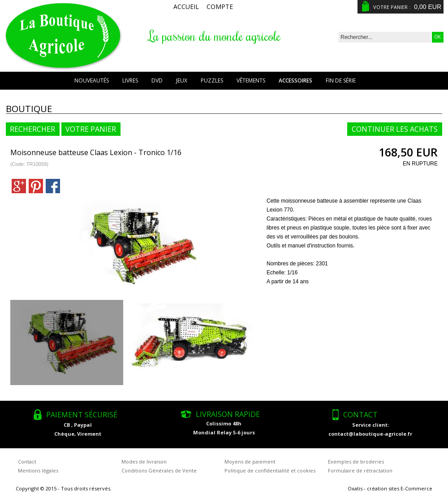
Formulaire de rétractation (360, 470)
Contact (27, 461)
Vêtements (251, 80)
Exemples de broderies (356, 461)
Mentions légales (38, 470)
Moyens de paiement (250, 461)
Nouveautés (92, 80)
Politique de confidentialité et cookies (270, 470)
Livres (130, 80)
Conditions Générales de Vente (159, 470)
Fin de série (341, 80)
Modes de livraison (144, 461)
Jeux (182, 80)
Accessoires (295, 80)
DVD (157, 80)
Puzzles (212, 80)
